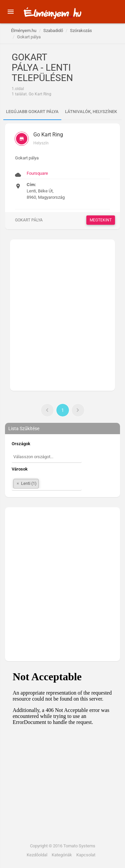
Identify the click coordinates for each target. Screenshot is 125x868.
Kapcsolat (86, 855)
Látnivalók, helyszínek (91, 112)
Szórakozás (81, 31)
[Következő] (78, 410)
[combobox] (47, 458)
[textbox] (47, 457)
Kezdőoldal (37, 855)
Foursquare (37, 173)
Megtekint (101, 220)
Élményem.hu (24, 31)
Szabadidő (53, 31)
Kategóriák (62, 855)
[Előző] (47, 410)
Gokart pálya (29, 220)
